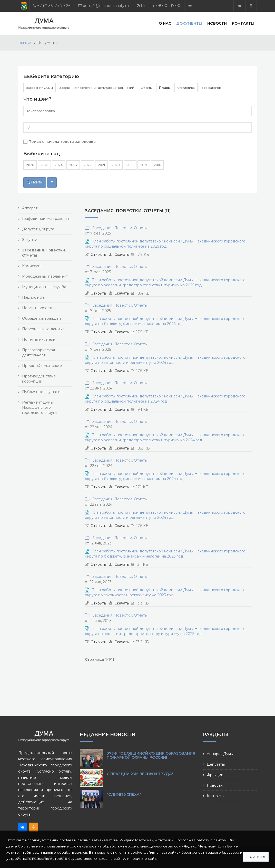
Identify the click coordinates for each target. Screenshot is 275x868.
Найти (35, 182)
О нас (165, 23)
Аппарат (30, 208)
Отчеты (147, 88)
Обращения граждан (41, 318)
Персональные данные (43, 329)
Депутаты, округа (38, 229)
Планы (165, 88)
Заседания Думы (40, 88)
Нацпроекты (34, 297)
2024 (59, 165)
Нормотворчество (39, 308)
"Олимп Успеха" (124, 794)
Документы (189, 23)
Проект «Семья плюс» (42, 366)
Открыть (98, 255)
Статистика (186, 88)
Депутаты (216, 764)
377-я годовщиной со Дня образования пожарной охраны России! (151, 755)
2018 (130, 165)
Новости (217, 23)
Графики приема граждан (46, 219)
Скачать (122, 255)
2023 (73, 165)
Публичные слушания (42, 392)
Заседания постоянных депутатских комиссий (97, 88)
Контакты (243, 23)
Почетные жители (39, 339)
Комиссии (31, 266)
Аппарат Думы (220, 754)
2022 (87, 165)
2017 (144, 165)
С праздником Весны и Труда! (140, 774)
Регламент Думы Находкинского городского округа (39, 407)
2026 (30, 165)
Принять (256, 857)
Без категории (213, 88)
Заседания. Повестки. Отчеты (119, 228)
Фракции (215, 775)
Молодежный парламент (45, 276)
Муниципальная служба (44, 287)
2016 (157, 165)
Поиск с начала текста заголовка (62, 142)
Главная (25, 43)
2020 (116, 165)
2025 (44, 165)
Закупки (30, 240)
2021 (101, 165)
